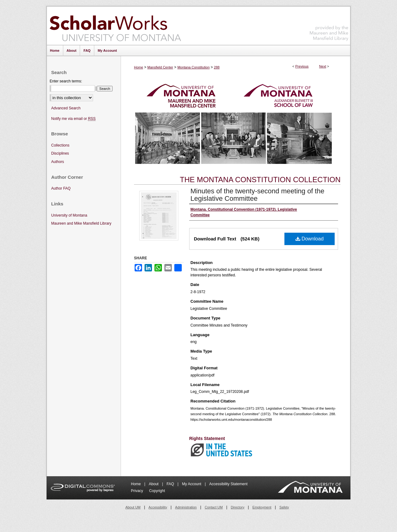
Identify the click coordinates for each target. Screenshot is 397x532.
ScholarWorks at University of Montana (115, 26)
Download (310, 239)
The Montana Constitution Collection (260, 180)
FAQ (171, 484)
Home (138, 67)
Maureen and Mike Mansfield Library (329, 25)
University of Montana (69, 215)
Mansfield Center (160, 67)
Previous (302, 66)
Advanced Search (66, 108)
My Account (192, 484)
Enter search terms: (66, 81)
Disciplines (60, 153)
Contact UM (214, 507)
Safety (284, 507)
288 (217, 67)
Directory (238, 507)
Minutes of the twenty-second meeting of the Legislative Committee (257, 195)
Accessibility (158, 507)
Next (323, 66)
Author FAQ (61, 188)
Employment (262, 507)
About (154, 484)
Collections (60, 145)
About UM (133, 507)
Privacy (138, 491)
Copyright (157, 491)
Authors (58, 162)
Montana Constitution (194, 67)
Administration (186, 507)
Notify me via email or (73, 119)
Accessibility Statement (228, 484)
